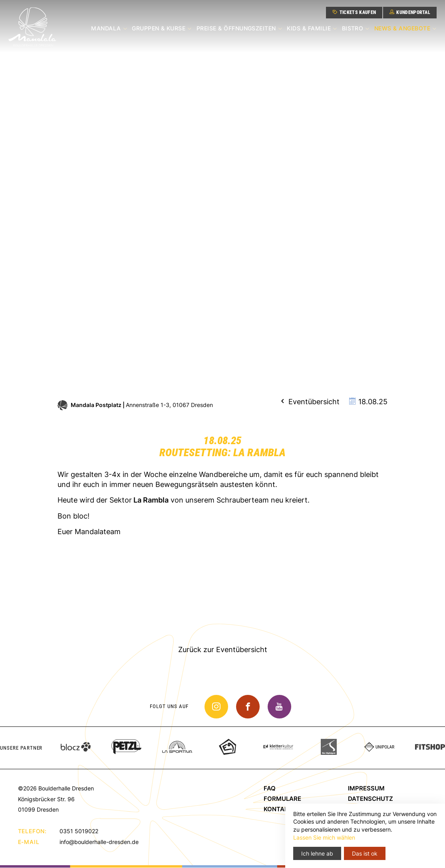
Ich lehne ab (317, 853)
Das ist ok (365, 853)
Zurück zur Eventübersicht (223, 650)
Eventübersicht (309, 402)
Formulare (282, 799)
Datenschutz (371, 799)
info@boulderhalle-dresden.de (99, 842)
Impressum (366, 789)
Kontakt (278, 809)
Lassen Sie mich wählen (324, 837)
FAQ (270, 789)
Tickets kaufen (353, 12)
